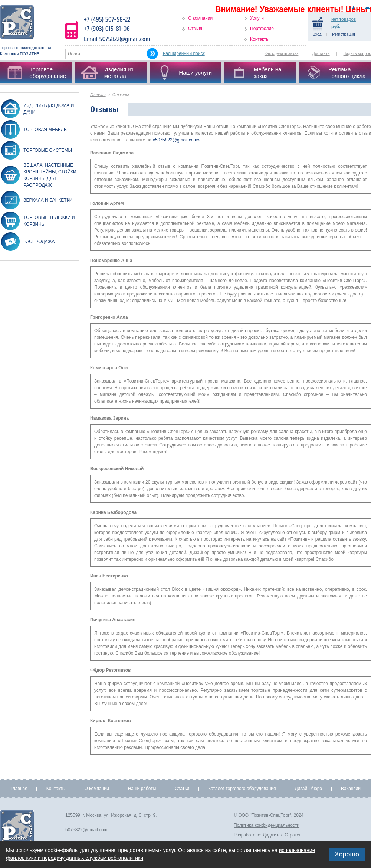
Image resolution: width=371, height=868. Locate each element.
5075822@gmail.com (86, 830)
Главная (98, 95)
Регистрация (343, 34)
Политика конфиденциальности (267, 825)
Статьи (182, 789)
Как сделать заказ (281, 53)
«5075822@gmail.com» (176, 140)
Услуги (257, 18)
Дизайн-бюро (308, 789)
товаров (344, 19)
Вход (317, 34)
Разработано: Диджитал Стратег (267, 835)
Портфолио (262, 29)
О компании (200, 18)
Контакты (260, 39)
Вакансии (351, 789)
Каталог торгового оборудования (242, 789)
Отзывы (196, 29)
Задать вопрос (357, 53)
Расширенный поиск (184, 53)
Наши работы (142, 789)
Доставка (321, 53)
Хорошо (347, 854)
